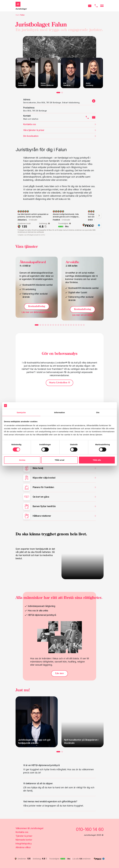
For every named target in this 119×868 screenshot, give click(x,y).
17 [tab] (79, 325)
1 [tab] (58, 93)
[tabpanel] (25, 73)
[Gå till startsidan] (21, 6)
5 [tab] (48, 325)
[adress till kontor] (94, 101)
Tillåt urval (60, 460)
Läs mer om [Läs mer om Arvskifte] (83, 315)
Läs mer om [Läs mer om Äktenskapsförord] (37, 312)
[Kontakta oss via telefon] (87, 117)
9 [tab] (58, 325)
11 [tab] (63, 325)
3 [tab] (43, 325)
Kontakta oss (22, 832)
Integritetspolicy (24, 844)
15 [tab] (74, 325)
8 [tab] (56, 325)
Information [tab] (60, 412)
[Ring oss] (96, 6)
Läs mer (60, 673)
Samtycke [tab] (21, 412)
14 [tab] (71, 325)
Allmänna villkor (23, 847)
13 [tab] (68, 325)
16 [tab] (76, 325)
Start (17, 15)
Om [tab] (98, 412)
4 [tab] (46, 325)
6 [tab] (51, 325)
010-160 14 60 (90, 829)
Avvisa (22, 460)
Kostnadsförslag (37, 306)
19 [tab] (84, 325)
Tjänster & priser (24, 836)
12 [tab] (66, 325)
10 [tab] (61, 325)
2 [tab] (62, 93)
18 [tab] (81, 325)
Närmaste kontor (24, 840)
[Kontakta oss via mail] (94, 117)
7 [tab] (53, 325)
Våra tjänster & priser (34, 130)
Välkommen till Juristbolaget (29, 828)
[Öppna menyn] (102, 6)
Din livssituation (31, 136)
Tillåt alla (97, 460)
